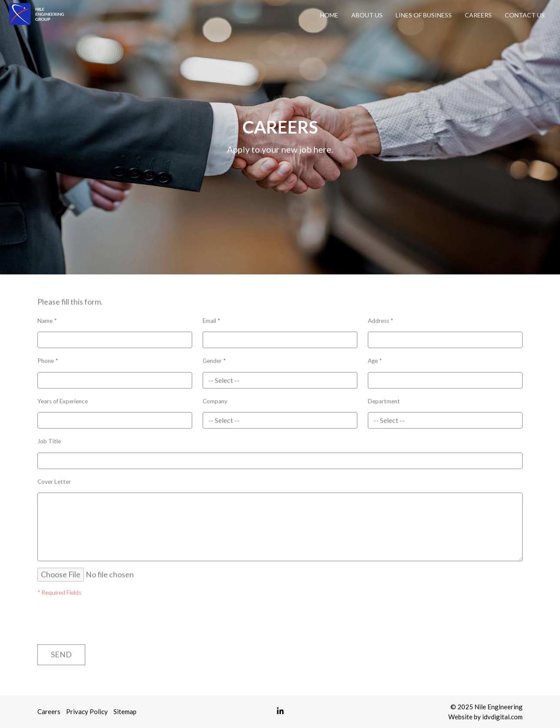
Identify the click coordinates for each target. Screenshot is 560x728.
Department (384, 399)
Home (329, 15)
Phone (48, 358)
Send (61, 652)
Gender (214, 358)
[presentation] (88, 614)
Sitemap (125, 711)
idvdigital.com (502, 717)
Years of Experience (63, 399)
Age (375, 358)
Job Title (49, 439)
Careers (478, 15)
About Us (367, 15)
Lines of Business (424, 15)
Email (211, 318)
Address (380, 318)
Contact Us (525, 15)
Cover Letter (54, 479)
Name (47, 318)
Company (215, 399)
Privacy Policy (87, 711)
